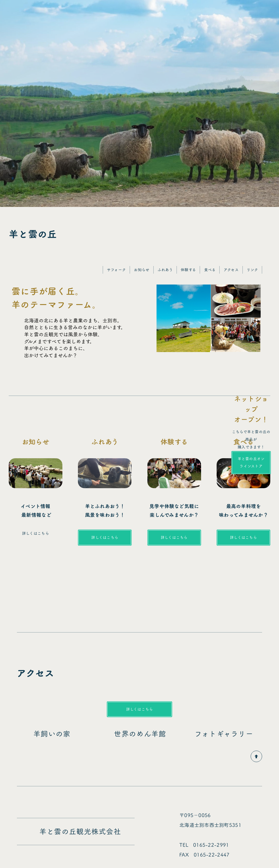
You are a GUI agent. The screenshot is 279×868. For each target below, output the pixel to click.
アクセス (231, 270)
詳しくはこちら (105, 537)
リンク (252, 270)
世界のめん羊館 (140, 734)
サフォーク (116, 270)
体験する (188, 270)
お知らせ (142, 270)
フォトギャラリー (231, 734)
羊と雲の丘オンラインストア (251, 462)
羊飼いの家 (56, 734)
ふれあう (165, 270)
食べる (210, 270)
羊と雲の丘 (33, 234)
